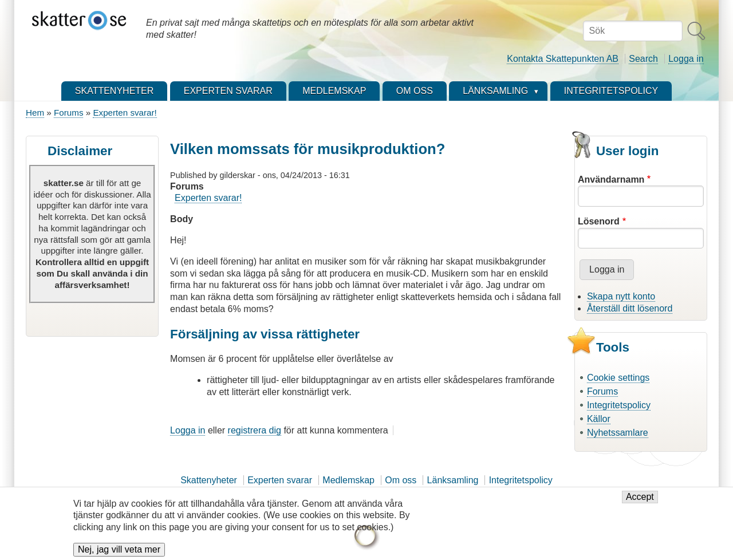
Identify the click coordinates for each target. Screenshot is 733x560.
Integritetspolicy (619, 405)
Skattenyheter (209, 480)
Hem (35, 113)
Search (643, 59)
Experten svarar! (125, 113)
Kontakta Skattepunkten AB (563, 59)
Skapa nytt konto (621, 296)
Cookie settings (618, 378)
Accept (640, 503)
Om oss (401, 480)
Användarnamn (611, 180)
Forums (68, 113)
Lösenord (599, 221)
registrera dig (255, 430)
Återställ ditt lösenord (630, 308)
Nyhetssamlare (618, 433)
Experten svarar (280, 480)
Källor (599, 419)
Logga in (686, 59)
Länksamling (453, 480)
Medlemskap (348, 480)
